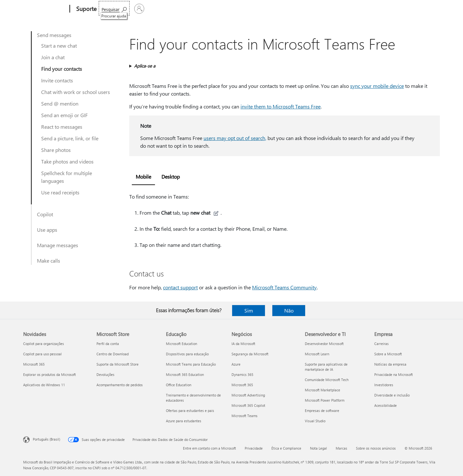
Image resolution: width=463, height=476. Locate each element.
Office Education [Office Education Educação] (179, 385)
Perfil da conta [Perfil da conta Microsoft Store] (108, 344)
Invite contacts (57, 80)
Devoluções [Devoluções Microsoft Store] (105, 374)
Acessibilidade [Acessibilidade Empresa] (386, 405)
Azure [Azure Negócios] (236, 364)
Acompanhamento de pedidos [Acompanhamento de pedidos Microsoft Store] (120, 385)
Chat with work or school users (76, 92)
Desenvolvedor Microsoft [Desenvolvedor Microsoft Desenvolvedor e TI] (324, 344)
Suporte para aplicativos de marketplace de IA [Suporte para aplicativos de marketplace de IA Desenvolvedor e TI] (326, 367)
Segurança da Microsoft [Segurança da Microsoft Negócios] (250, 354)
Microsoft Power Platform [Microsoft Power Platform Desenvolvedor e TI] (325, 400)
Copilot (45, 214)
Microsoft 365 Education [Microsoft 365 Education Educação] (185, 374)
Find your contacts (62, 69)
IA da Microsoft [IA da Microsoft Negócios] (243, 344)
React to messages (62, 127)
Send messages (54, 35)
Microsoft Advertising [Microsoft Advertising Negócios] (248, 395)
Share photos (56, 150)
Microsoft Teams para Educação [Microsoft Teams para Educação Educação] (191, 364)
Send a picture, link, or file (70, 138)
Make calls (49, 261)
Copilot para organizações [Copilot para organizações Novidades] (44, 344)
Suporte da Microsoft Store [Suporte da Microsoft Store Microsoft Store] (118, 364)
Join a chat (53, 57)
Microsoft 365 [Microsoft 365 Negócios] (242, 385)
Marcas (341, 448)
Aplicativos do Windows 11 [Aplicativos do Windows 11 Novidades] (44, 385)
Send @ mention (60, 103)
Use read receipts (60, 192)
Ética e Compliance (286, 448)
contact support (180, 287)
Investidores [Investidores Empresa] (384, 385)
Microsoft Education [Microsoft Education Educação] (182, 344)
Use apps (47, 230)
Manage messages (58, 245)
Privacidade (254, 448)
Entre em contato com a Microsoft (209, 448)
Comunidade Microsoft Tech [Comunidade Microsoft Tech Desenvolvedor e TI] (327, 380)
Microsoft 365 (115, 9)
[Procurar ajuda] (391, 8)
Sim (249, 310)
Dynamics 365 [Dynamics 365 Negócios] (242, 374)
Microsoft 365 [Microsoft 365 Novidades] (34, 364)
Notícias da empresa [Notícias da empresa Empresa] (390, 364)
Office (141, 9)
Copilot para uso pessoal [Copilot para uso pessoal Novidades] (42, 354)
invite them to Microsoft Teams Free (281, 106)
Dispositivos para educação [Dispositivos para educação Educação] (187, 354)
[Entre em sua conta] (424, 9)
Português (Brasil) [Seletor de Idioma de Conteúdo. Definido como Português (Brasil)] (46, 439)
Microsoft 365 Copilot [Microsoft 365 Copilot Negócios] (248, 405)
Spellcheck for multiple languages (67, 177)
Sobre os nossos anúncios (376, 448)
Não (289, 310)
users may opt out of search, (235, 138)
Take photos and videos (67, 161)
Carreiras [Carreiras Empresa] (381, 344)
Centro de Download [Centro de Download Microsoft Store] (113, 354)
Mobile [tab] (143, 177)
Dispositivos (195, 9)
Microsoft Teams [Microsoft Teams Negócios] (245, 416)
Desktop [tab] (171, 177)
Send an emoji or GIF (64, 115)
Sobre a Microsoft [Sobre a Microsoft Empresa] (388, 354)
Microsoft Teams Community (284, 287)
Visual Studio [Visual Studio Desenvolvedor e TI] (315, 421)
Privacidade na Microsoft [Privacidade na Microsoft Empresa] (394, 374)
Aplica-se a (145, 66)
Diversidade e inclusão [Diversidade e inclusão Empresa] (392, 395)
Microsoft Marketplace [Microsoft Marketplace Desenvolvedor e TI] (322, 390)
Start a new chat (59, 46)
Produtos (163, 9)
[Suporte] (86, 9)
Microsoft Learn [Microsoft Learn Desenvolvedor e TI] (317, 354)
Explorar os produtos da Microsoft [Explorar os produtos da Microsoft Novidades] (50, 374)
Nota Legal (318, 448)
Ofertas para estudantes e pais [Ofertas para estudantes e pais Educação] (190, 411)
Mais (223, 9)
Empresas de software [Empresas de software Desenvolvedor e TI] (322, 411)
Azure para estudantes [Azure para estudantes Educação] (184, 421)
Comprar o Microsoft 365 (265, 9)
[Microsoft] (45, 9)
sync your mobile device (377, 86)
